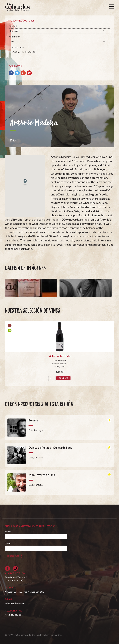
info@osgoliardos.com (16, 603)
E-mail (8, 543)
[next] (113, 288)
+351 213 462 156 (14, 615)
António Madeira (59, 363)
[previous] (4, 288)
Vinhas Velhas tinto (59, 356)
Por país (13, 26)
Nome (8, 532)
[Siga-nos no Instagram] (15, 568)
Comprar (63, 378)
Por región (14, 37)
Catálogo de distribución (24, 52)
